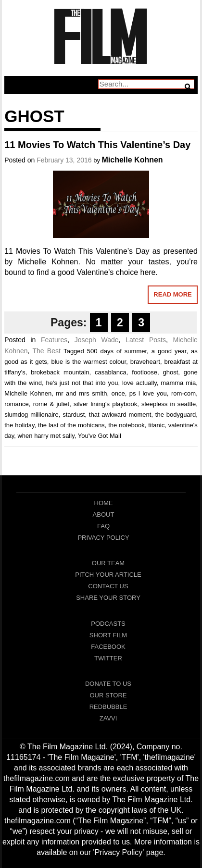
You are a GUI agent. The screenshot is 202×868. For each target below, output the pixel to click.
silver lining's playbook (105, 404)
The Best (46, 351)
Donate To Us (108, 684)
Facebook (108, 647)
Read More (172, 294)
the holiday (19, 425)
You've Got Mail (100, 436)
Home (104, 503)
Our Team (108, 563)
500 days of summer (117, 351)
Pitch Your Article (108, 575)
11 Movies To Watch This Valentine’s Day (97, 145)
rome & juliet (51, 404)
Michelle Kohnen (133, 160)
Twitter (108, 658)
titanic (156, 425)
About (104, 515)
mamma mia (178, 383)
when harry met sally (46, 436)
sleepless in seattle (169, 404)
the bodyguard (176, 415)
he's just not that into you (82, 383)
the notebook (126, 425)
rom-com (183, 393)
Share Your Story (108, 598)
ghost (171, 372)
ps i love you (148, 393)
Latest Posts (146, 340)
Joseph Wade (97, 340)
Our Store (108, 695)
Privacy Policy (103, 538)
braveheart (145, 362)
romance (17, 404)
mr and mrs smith (81, 393)
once (118, 393)
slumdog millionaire (31, 415)
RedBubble (108, 707)
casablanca (111, 372)
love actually (139, 383)
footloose (145, 372)
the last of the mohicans (71, 425)
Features (54, 340)
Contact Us (108, 586)
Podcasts (108, 624)
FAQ (103, 526)
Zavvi (108, 718)
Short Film (108, 635)
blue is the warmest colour (88, 362)
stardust (74, 415)
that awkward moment (120, 415)
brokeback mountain (60, 372)
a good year (169, 351)
